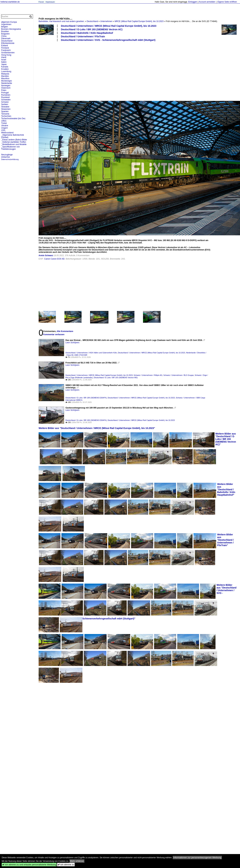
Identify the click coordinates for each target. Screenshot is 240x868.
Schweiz (5, 102)
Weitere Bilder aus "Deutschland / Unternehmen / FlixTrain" (225, 540)
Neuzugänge (7, 155)
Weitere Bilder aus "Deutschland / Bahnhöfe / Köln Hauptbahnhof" (226, 489)
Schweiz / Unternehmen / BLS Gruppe (178, 375)
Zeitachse (6, 157)
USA (3, 130)
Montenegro (7, 81)
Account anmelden (207, 2)
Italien (4, 62)
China (4, 36)
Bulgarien (5, 34)
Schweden (6, 100)
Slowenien (6, 109)
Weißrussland (7, 133)
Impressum (50, 2)
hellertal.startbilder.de (10, 2)
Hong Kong (6, 55)
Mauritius (5, 78)
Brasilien (5, 31)
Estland (5, 46)
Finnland (5, 48)
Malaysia (5, 74)
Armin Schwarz (46, 255)
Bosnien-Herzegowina (11, 29)
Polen (4, 90)
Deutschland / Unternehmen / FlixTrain (83, 36)
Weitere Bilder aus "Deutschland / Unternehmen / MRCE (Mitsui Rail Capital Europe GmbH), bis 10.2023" (97, 428)
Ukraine (5, 126)
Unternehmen (106, 21)
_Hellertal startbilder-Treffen (14, 142)
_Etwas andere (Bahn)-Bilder (14, 140)
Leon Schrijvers (72, 343)
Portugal (5, 93)
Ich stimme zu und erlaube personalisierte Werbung (29, 865)
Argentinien (6, 24)
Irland (4, 57)
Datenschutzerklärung (10, 159)
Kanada (5, 67)
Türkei (4, 123)
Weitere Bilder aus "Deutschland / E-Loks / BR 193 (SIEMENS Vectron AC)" (226, 439)
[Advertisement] (96, 71)
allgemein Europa (9, 22)
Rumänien (6, 95)
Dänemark (6, 38)
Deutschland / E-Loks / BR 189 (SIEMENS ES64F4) (86, 398)
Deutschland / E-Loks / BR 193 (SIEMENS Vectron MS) (116, 378)
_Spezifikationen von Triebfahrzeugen (10, 148)
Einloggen (193, 2)
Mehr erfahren (77, 861)
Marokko (5, 76)
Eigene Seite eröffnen (227, 2)
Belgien (5, 27)
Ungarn (4, 128)
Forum (41, 2)
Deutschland (92, 21)
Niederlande (7, 83)
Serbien (5, 104)
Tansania (5, 114)
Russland (5, 97)
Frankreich (6, 50)
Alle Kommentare (65, 331)
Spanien (5, 111)
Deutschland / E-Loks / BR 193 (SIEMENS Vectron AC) (92, 29)
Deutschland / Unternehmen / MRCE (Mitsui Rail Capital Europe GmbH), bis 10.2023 (109, 26)
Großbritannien (8, 53)
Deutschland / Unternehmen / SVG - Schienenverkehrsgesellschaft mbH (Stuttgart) (108, 40)
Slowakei (5, 107)
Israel (4, 60)
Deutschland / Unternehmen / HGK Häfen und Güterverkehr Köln (91, 353)
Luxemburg (6, 71)
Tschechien (6, 116)
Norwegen (6, 86)
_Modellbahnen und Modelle (14, 144)
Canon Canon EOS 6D (54, 259)
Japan (4, 64)
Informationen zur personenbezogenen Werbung (197, 857)
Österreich (6, 88)
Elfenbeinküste (8, 43)
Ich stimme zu (66, 865)
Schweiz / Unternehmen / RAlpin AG (148, 375)
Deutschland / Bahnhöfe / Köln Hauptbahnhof (87, 33)
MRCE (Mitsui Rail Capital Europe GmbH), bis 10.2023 (139, 21)
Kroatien (5, 69)
